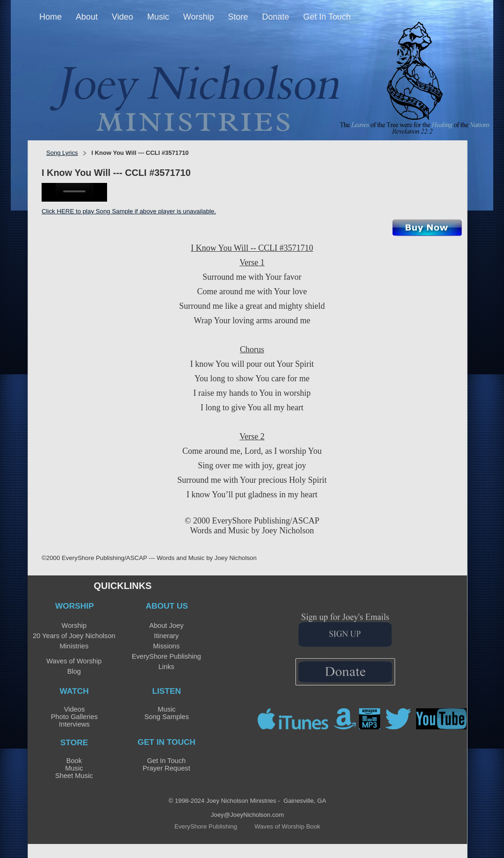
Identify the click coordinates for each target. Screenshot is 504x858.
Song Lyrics (62, 153)
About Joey (166, 625)
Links (166, 667)
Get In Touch (166, 761)
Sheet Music (74, 776)
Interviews (74, 724)
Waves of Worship (74, 661)
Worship (74, 625)
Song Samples (167, 717)
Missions (166, 646)
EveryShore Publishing (166, 656)
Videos (75, 709)
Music (166, 709)
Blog (74, 671)
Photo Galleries (74, 717)
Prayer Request (166, 768)
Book (74, 761)
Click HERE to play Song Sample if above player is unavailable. (129, 211)
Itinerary (166, 636)
